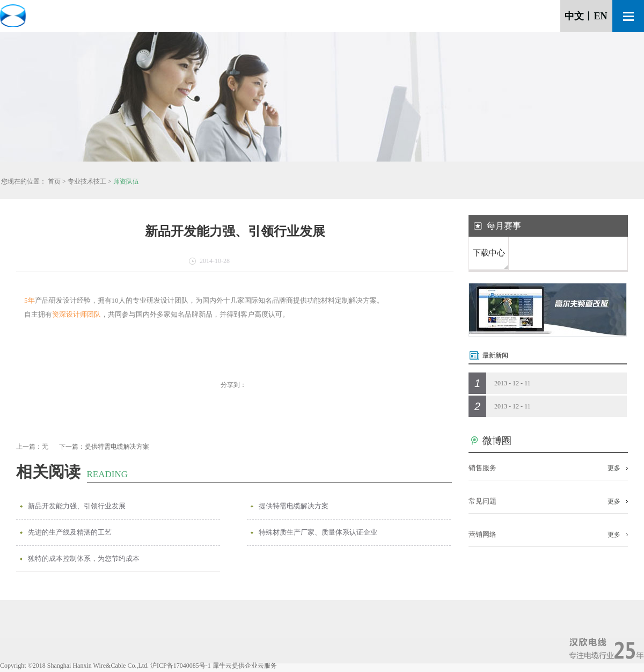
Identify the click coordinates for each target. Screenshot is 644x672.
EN (600, 16)
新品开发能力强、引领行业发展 (77, 506)
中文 (574, 16)
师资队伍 (126, 181)
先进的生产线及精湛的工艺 (70, 532)
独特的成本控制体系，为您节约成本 (84, 558)
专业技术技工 (87, 181)
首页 (54, 181)
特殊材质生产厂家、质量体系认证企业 (318, 532)
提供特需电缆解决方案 (294, 506)
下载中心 (489, 253)
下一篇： (104, 447)
